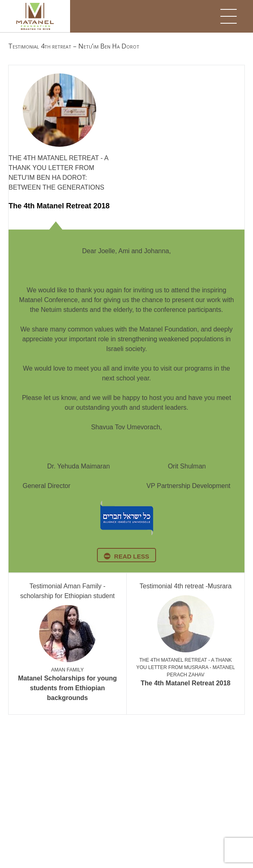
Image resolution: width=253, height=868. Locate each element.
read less (132, 556)
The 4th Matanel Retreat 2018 (59, 206)
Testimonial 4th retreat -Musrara (186, 586)
